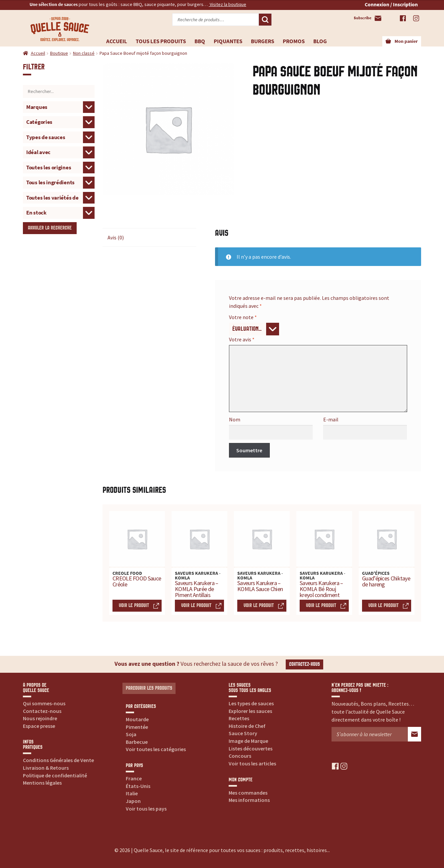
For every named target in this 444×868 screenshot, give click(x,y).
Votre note (243, 317)
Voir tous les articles (252, 763)
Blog (320, 41)
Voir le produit (134, 606)
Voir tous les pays (146, 809)
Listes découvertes (251, 748)
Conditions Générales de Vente (58, 760)
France (134, 778)
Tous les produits (161, 41)
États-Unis (138, 786)
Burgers (262, 41)
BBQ (200, 41)
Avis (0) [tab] (116, 237)
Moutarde (137, 719)
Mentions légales (42, 783)
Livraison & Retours (46, 768)
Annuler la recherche (50, 228)
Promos (294, 41)
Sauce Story (243, 733)
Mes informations (249, 800)
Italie (132, 793)
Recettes (239, 718)
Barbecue (137, 742)
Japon (133, 801)
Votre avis (242, 339)
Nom (235, 419)
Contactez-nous (304, 664)
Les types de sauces (251, 703)
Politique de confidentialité (55, 775)
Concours (240, 756)
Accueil (117, 41)
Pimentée (137, 727)
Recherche (265, 20)
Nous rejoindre (40, 718)
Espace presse (39, 726)
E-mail (331, 419)
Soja (131, 734)
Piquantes (228, 41)
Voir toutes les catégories (156, 749)
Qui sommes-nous (44, 703)
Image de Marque (248, 741)
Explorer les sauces (250, 711)
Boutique (59, 53)
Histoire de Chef (247, 726)
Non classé (84, 53)
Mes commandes (248, 793)
